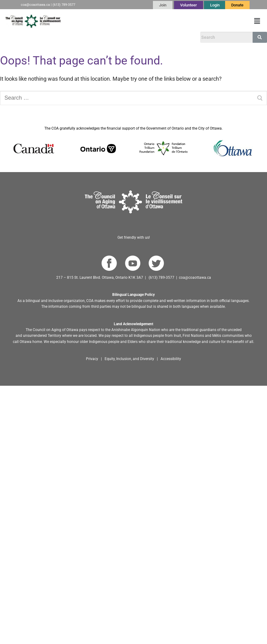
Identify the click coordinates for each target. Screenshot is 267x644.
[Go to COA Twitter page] (156, 263)
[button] (257, 21)
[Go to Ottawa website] (232, 148)
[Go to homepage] (133, 202)
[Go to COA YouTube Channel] (133, 263)
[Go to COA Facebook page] (109, 263)
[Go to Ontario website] (98, 148)
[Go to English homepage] (33, 21)
